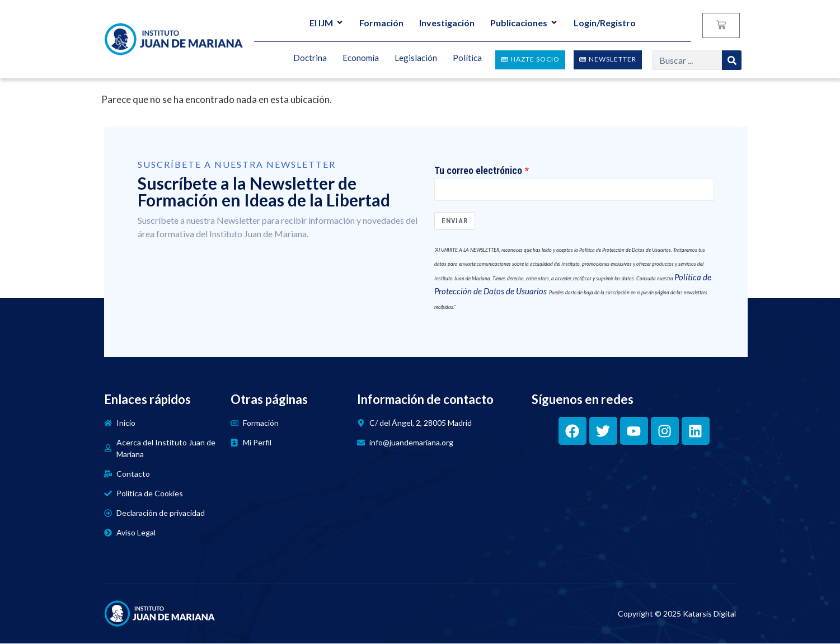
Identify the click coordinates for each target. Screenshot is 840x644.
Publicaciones (524, 23)
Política (467, 58)
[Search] (732, 60)
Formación (381, 23)
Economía (361, 58)
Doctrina (310, 58)
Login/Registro (605, 23)
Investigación (447, 23)
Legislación (416, 58)
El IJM (327, 23)
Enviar (455, 222)
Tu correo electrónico (478, 171)
